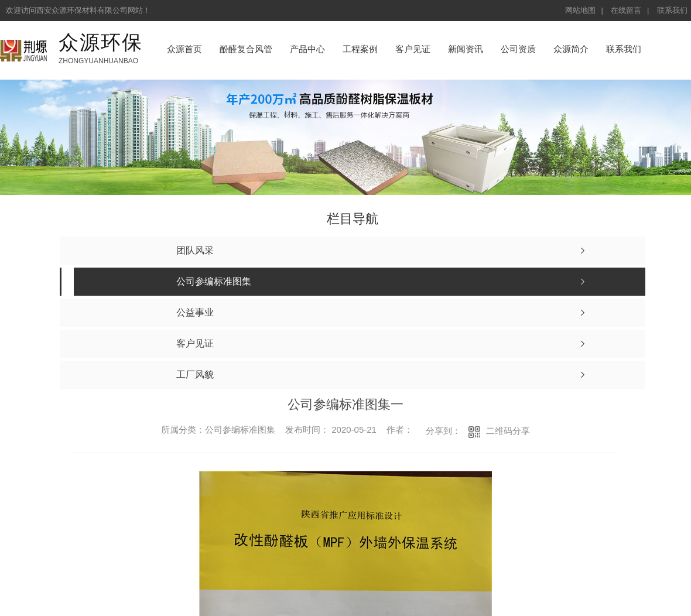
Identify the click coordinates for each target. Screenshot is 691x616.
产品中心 (307, 49)
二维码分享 (508, 431)
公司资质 (518, 49)
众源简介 (571, 49)
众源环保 (101, 42)
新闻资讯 (466, 49)
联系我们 (672, 10)
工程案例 (360, 49)
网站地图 (580, 10)
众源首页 (184, 49)
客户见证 (413, 49)
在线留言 (626, 10)
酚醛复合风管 (246, 49)
